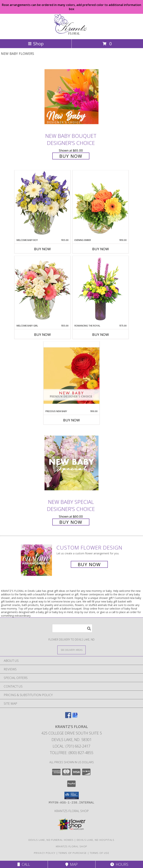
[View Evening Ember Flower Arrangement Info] (101, 204)
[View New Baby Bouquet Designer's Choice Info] (71, 97)
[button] (72, 795)
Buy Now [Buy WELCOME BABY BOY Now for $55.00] (42, 249)
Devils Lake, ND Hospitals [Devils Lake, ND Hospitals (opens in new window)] (96, 840)
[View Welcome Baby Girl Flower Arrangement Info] (42, 290)
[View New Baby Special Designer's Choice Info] (71, 463)
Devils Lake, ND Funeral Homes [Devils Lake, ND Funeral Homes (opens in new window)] (51, 840)
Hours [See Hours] (119, 864)
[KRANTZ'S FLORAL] (71, 34)
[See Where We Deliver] (71, 650)
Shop (36, 44)
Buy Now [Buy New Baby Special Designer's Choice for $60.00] (71, 522)
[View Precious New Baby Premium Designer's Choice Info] (71, 375)
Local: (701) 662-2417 (71, 746)
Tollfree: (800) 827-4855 (72, 753)
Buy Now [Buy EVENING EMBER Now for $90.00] (101, 249)
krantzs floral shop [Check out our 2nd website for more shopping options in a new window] (71, 811)
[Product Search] (72, 628)
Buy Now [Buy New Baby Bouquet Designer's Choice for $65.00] (71, 156)
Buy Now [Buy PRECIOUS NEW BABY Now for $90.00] (71, 420)
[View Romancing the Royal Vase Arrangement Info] (101, 290)
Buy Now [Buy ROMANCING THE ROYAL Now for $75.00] (101, 335)
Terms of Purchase (73, 853)
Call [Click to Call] (24, 864)
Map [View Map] (71, 864)
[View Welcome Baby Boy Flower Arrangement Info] (42, 204)
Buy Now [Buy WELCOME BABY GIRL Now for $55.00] (42, 335)
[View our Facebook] (68, 717)
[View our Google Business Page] (75, 717)
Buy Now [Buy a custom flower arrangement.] (89, 564)
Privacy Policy (45, 853)
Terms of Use (99, 853)
